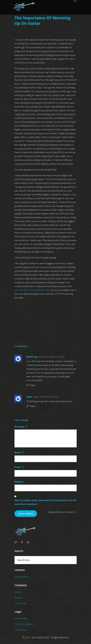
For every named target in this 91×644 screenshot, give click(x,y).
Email (19, 467)
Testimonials (20, 603)
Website (19, 482)
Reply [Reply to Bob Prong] (32, 385)
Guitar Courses (22, 577)
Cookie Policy (21, 630)
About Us (19, 598)
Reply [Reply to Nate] (32, 406)
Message (21, 427)
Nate (29, 397)
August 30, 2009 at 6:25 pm (46, 397)
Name (19, 452)
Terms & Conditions (24, 624)
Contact (18, 592)
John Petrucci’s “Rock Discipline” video (32, 290)
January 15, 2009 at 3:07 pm (52, 357)
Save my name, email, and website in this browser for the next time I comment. (45, 502)
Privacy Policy (21, 618)
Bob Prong (32, 357)
